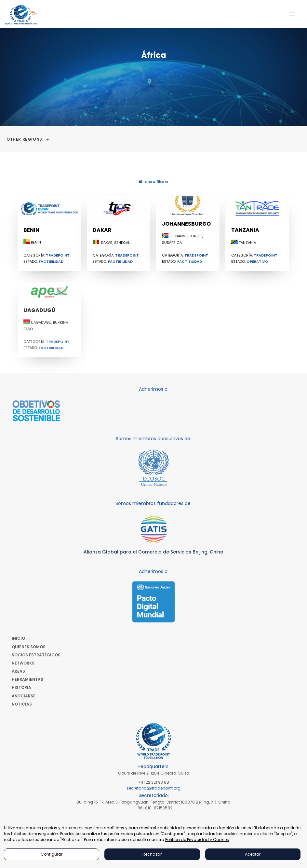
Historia (21, 687)
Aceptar (253, 854)
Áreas (18, 671)
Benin (31, 230)
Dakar (102, 230)
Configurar (52, 854)
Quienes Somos (29, 647)
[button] (292, 14)
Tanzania (245, 250)
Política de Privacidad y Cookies (197, 840)
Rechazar (152, 854)
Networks (23, 663)
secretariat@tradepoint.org (153, 788)
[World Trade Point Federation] (21, 15)
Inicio (18, 638)
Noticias (22, 704)
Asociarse (24, 696)
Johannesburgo (186, 229)
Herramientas (27, 679)
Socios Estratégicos (36, 655)
